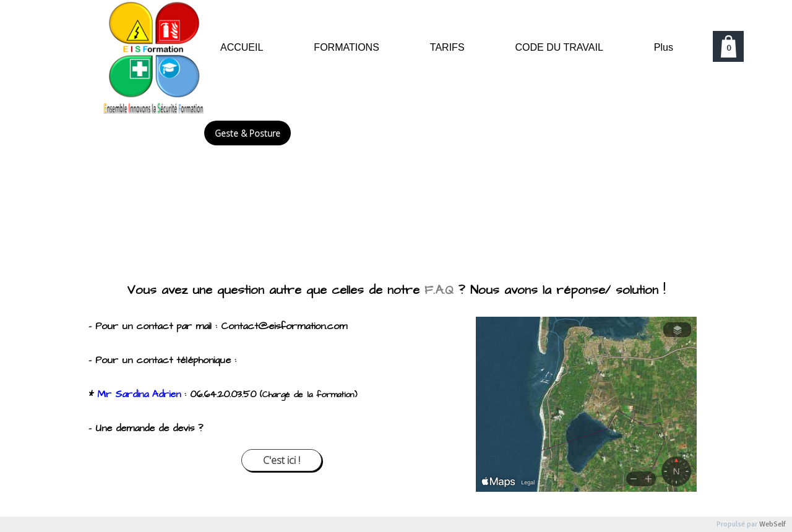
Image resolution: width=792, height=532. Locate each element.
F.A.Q (439, 290)
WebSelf (773, 524)
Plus (664, 47)
